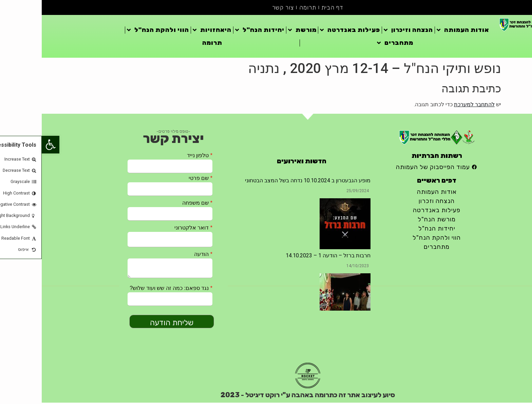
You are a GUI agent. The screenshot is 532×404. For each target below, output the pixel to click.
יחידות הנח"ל (218, 31)
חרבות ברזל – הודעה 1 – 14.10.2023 (286, 257)
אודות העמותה (421, 31)
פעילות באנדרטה (308, 31)
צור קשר (241, 8)
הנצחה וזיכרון (367, 31)
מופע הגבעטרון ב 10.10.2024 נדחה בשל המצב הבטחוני (266, 182)
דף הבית (291, 8)
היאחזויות (170, 31)
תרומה (266, 8)
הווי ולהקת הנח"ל (116, 31)
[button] (9, 145)
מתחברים (353, 44)
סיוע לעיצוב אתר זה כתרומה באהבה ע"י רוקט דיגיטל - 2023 (266, 396)
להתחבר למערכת (433, 106)
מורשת (261, 31)
